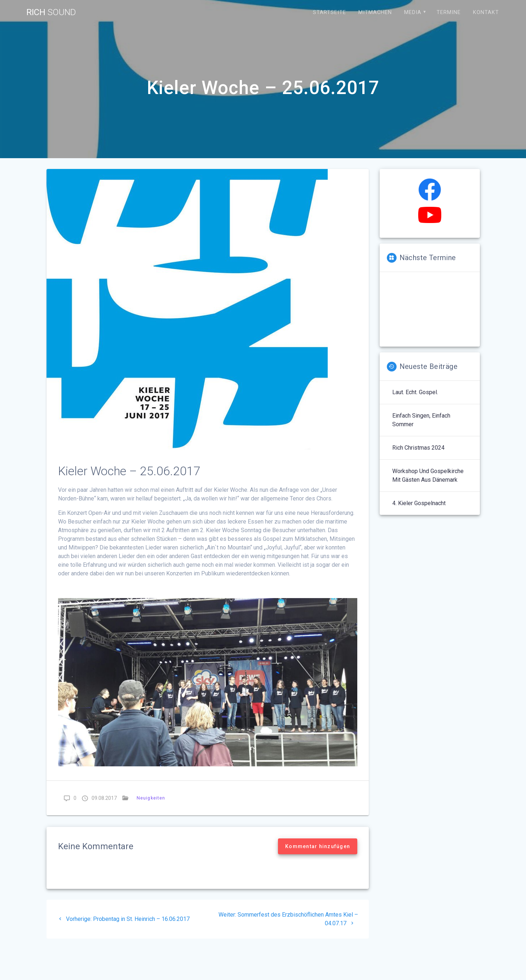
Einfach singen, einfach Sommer (421, 420)
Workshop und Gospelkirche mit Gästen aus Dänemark (428, 475)
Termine (449, 12)
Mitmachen (375, 12)
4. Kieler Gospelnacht (419, 503)
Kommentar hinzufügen (318, 846)
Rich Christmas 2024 (418, 448)
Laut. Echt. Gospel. (415, 392)
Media (413, 12)
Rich (51, 12)
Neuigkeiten (151, 798)
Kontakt (486, 12)
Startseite (330, 12)
